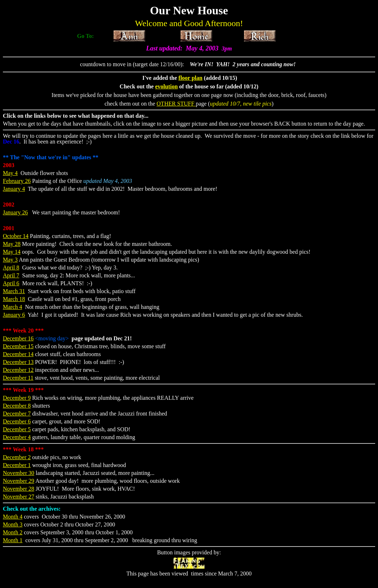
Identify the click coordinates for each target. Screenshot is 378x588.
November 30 (19, 473)
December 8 (17, 406)
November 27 (19, 497)
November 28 (19, 489)
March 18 (14, 299)
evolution (166, 86)
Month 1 (13, 540)
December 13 (18, 362)
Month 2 (13, 532)
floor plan (190, 78)
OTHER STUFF (176, 104)
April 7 (11, 275)
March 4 (13, 307)
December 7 (17, 414)
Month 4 (13, 517)
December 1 (17, 465)
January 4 (14, 189)
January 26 (15, 212)
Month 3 (13, 524)
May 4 (10, 173)
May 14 (12, 252)
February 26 (17, 181)
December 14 (18, 354)
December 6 (17, 421)
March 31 (14, 291)
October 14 (16, 236)
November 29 (19, 481)
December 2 (17, 457)
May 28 (12, 244)
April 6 (11, 283)
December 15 (18, 346)
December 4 (17, 437)
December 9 (17, 398)
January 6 (14, 315)
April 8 (11, 268)
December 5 (17, 429)
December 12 (18, 370)
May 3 (10, 260)
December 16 (18, 338)
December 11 (18, 378)
